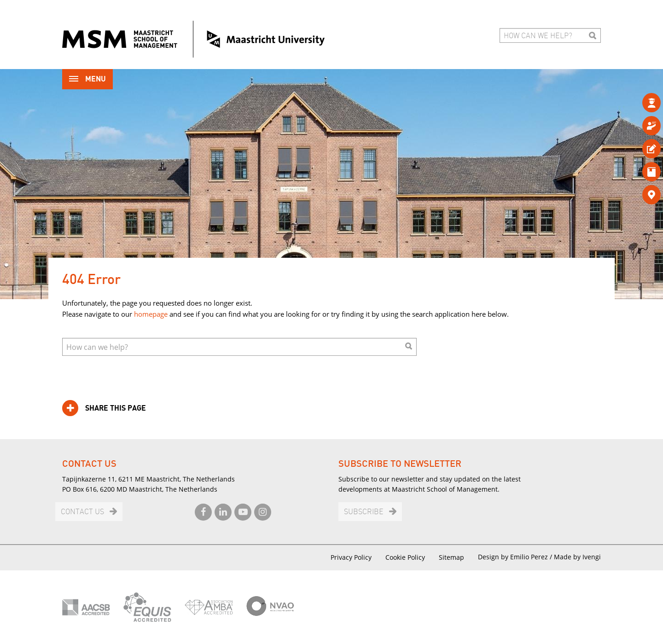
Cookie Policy (405, 557)
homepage (151, 314)
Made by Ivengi (577, 557)
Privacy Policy (351, 557)
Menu (87, 80)
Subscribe (364, 512)
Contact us (82, 512)
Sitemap (451, 557)
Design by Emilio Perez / (516, 557)
